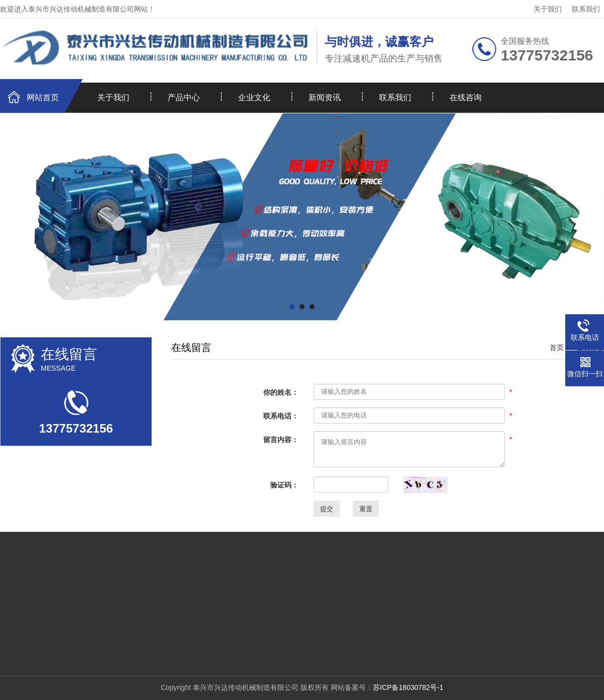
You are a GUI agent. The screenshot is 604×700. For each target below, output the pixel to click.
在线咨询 (466, 97)
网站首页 (43, 97)
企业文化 (254, 97)
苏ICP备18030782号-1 (408, 687)
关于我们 (548, 9)
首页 (557, 347)
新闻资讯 (325, 97)
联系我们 (586, 9)
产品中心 (184, 97)
